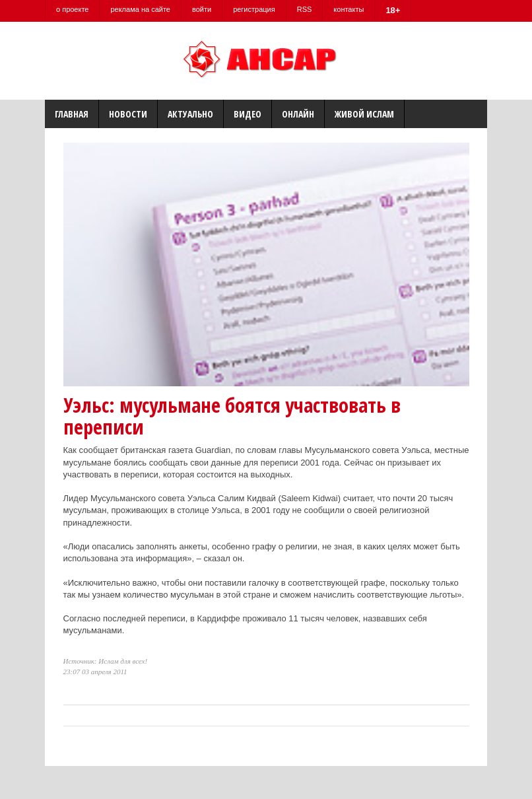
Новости (128, 114)
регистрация (254, 9)
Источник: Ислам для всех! (106, 661)
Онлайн (298, 114)
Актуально (190, 114)
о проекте (72, 9)
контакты (349, 9)
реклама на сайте (140, 9)
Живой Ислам (364, 114)
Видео (248, 114)
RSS (305, 9)
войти (202, 9)
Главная (72, 114)
